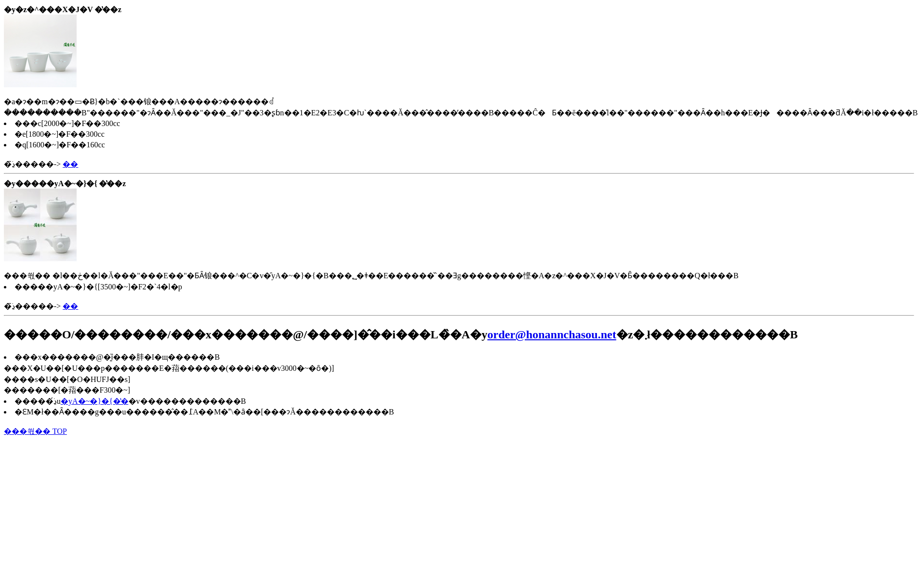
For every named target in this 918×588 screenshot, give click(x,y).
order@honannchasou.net (552, 334)
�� (70, 164)
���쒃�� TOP (35, 431)
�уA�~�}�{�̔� (95, 401)
